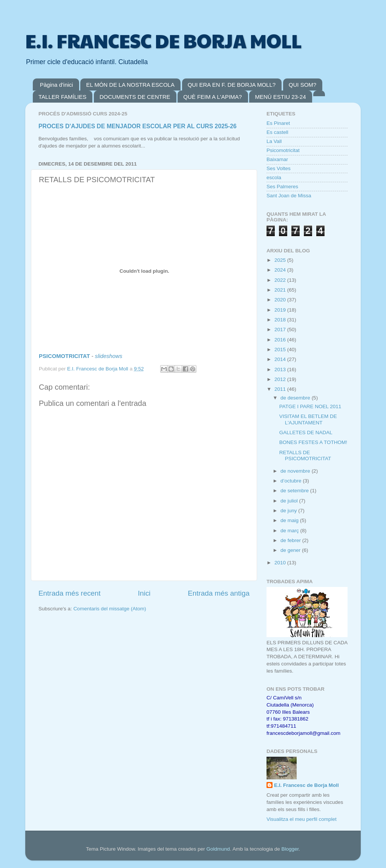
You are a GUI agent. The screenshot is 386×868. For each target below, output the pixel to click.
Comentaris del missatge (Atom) (110, 609)
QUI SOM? (303, 85)
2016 (281, 340)
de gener (291, 550)
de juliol (290, 501)
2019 (281, 310)
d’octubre (292, 481)
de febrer (291, 540)
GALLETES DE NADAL (306, 432)
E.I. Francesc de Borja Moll (306, 785)
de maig (290, 520)
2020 (281, 300)
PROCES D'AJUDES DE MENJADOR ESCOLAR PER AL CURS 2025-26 (138, 126)
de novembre (296, 471)
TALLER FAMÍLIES (62, 97)
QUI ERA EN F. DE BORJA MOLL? (232, 85)
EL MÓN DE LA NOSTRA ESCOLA (130, 85)
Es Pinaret (278, 123)
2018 (281, 320)
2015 (281, 350)
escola (274, 177)
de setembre (295, 491)
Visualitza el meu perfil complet (302, 819)
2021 (281, 290)
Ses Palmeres (282, 187)
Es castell (277, 132)
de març (290, 531)
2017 (281, 330)
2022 (281, 280)
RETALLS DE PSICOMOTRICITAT (305, 456)
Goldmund (218, 849)
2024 (281, 270)
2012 (281, 379)
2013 (281, 369)
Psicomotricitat (283, 150)
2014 (281, 359)
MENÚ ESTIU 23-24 (280, 97)
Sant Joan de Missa (289, 196)
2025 (281, 260)
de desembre (296, 398)
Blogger (290, 849)
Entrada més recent (70, 593)
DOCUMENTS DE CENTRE (135, 97)
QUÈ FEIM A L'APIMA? (212, 97)
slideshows (109, 356)
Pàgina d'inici (57, 85)
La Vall (274, 141)
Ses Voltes (279, 168)
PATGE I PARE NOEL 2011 (310, 406)
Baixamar (277, 159)
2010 (281, 563)
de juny (289, 511)
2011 (281, 389)
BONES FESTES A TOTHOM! (313, 442)
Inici (144, 593)
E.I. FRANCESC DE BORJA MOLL (163, 40)
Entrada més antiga (219, 593)
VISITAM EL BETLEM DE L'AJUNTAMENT (308, 419)
